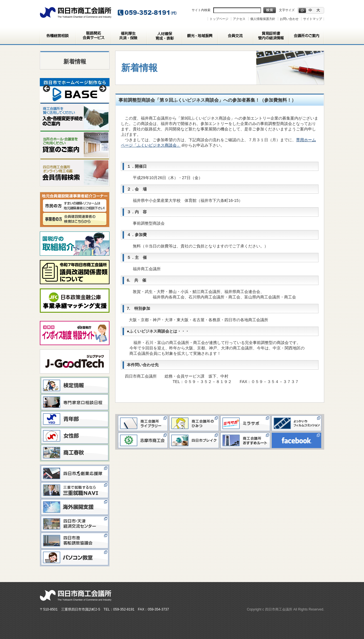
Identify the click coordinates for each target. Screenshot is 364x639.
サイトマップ (313, 19)
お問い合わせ (289, 19)
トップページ (219, 19)
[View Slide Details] (75, 90)
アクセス (239, 19)
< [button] (47, 89)
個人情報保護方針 (263, 19)
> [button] (102, 89)
